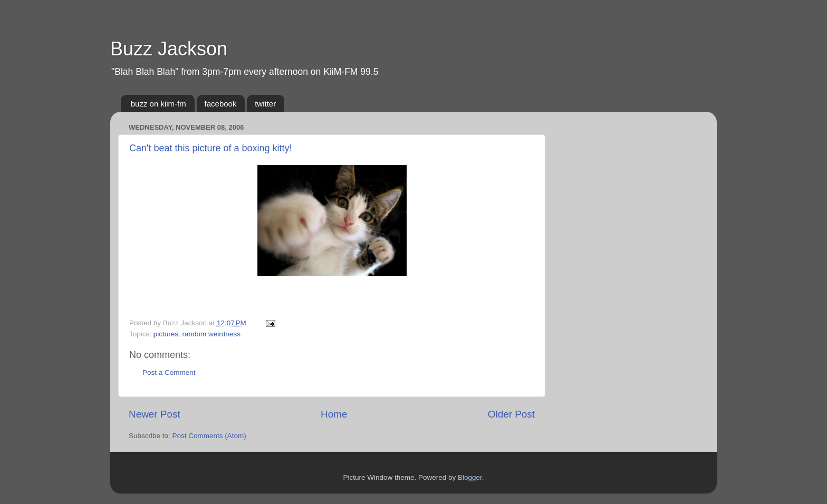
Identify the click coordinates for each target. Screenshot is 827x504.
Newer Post (155, 414)
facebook (221, 104)
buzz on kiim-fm (158, 104)
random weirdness (211, 334)
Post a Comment (169, 372)
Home (334, 414)
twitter (265, 104)
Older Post (511, 414)
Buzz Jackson (169, 49)
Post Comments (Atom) (209, 436)
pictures (166, 334)
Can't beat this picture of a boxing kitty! (211, 148)
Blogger (470, 477)
